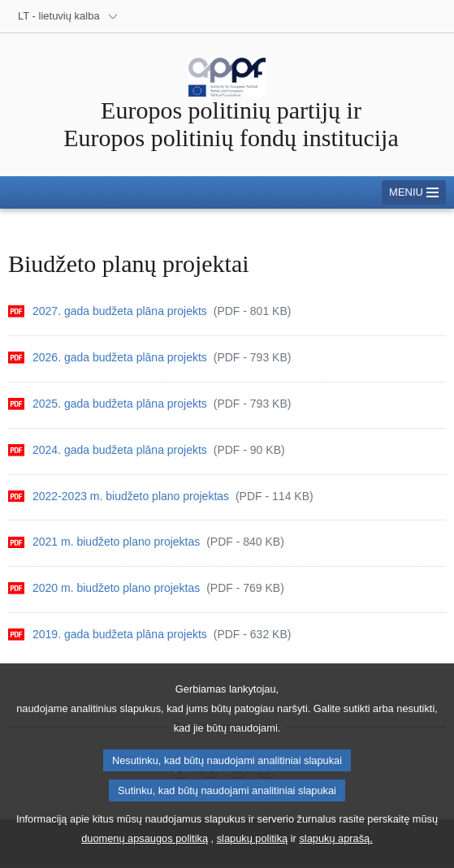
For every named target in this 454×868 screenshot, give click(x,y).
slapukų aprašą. (335, 851)
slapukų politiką (253, 851)
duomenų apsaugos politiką (145, 851)
